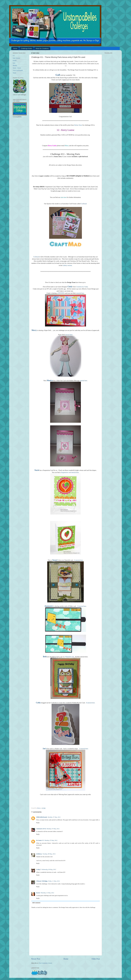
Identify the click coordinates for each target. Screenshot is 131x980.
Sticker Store (78, 125)
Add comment (36, 903)
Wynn (14, 73)
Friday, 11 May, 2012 (54, 881)
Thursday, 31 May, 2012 (47, 893)
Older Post (96, 959)
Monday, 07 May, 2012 (54, 817)
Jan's (45, 749)
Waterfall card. (70, 657)
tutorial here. (81, 293)
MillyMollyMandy (42, 817)
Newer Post (36, 959)
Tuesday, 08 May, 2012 (49, 854)
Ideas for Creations (42, 48)
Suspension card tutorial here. (70, 472)
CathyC (39, 869)
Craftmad (84, 204)
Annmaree (49, 606)
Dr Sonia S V (40, 840)
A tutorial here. (79, 560)
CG (14, 56)
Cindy (70, 287)
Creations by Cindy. (82, 287)
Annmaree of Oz (41, 829)
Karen (38, 893)
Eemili (15, 61)
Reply (38, 823)
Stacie (37, 470)
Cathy (38, 703)
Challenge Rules (27, 48)
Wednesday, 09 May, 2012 (49, 869)
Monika (15, 65)
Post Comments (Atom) (45, 963)
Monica (50, 380)
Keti (14, 63)
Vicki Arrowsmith (18, 70)
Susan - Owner (17, 68)
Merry (67, 146)
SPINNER (61, 293)
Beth (45, 657)
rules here (63, 197)
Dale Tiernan (16, 58)
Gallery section (67, 265)
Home (15, 48)
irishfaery (39, 854)
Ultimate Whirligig (42, 881)
